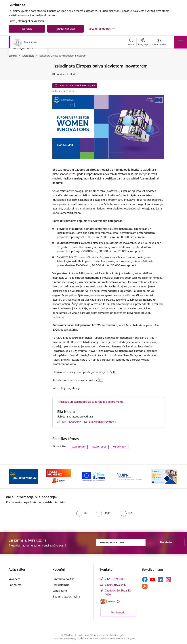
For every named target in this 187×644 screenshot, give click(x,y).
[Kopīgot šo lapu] (173, 74)
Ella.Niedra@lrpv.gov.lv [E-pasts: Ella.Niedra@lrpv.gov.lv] (103, 422)
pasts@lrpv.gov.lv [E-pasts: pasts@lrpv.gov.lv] (115, 585)
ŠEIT (113, 372)
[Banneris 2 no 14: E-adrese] (58, 476)
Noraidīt (27, 29)
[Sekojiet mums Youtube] (153, 579)
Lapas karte (60, 591)
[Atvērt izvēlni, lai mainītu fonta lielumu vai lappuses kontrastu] (159, 43)
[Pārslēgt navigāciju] (181, 42)
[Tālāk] (172, 477)
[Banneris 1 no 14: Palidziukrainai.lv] (23, 476)
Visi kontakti (119, 612)
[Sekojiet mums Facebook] (145, 579)
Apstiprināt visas (66, 29)
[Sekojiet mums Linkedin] (161, 579)
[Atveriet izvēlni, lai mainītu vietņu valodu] (143, 42)
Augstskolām (79, 447)
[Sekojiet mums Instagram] (168, 580)
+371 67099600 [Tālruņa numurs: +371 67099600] (115, 579)
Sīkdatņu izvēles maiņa (66, 597)
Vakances (14, 579)
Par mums (15, 585)
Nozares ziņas (99, 447)
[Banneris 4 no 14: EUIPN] (129, 476)
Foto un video (21, 79)
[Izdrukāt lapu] (173, 64)
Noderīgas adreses (24, 92)
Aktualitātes (20, 73)
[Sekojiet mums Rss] (145, 586)
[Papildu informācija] (118, 601)
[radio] (81, 513)
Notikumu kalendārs (25, 66)
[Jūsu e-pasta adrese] (121, 542)
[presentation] (36, 515)
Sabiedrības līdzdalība (26, 85)
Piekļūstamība (61, 585)
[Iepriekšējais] (15, 477)
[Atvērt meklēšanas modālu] (131, 43)
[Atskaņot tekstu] (67, 74)
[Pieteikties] (166, 542)
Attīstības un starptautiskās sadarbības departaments (90, 402)
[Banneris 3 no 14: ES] (93, 476)
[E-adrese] (108, 601)
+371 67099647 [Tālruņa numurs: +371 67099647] (71, 422)
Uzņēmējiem (120, 447)
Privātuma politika (63, 579)
